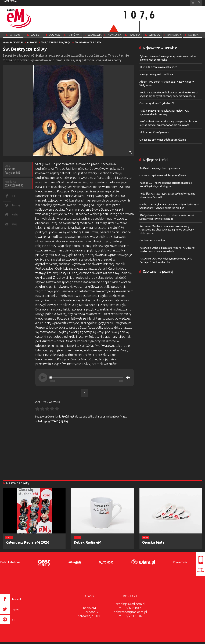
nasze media (10, 1)
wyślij (15, 224)
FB (14, 196)
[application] (85, 378)
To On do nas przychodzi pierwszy (160, 168)
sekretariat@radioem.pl (131, 612)
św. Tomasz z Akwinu (152, 240)
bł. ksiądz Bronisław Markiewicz (158, 67)
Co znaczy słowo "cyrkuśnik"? (157, 103)
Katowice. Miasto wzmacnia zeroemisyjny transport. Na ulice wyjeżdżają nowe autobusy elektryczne (167, 230)
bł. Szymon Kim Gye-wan (154, 132)
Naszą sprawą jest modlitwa (156, 74)
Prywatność (180, 562)
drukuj (15, 215)
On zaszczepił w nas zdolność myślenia (163, 140)
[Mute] (128, 378)
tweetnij (16, 205)
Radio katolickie (10, 562)
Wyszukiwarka (199, 3)
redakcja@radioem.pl (131, 604)
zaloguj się (60, 421)
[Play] (43, 378)
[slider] (87, 378)
